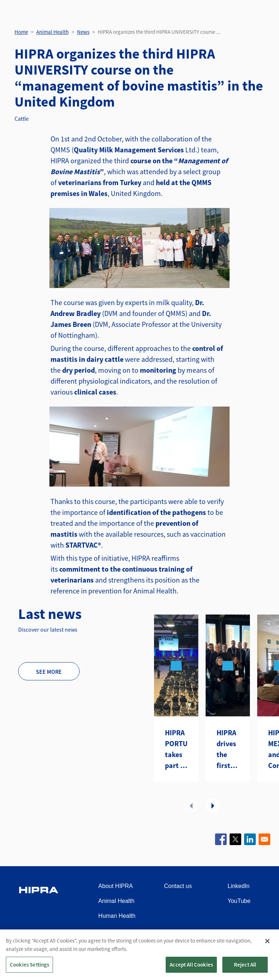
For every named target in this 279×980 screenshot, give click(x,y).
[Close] (267, 947)
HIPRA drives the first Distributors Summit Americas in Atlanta (228, 749)
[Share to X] (235, 839)
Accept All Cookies (191, 971)
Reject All (245, 971)
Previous (191, 805)
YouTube (239, 901)
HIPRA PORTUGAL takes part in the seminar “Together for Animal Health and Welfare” (176, 749)
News (83, 32)
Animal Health (52, 32)
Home (21, 32)
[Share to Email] (264, 839)
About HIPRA (116, 886)
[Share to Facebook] (221, 839)
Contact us (178, 886)
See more (49, 672)
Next (213, 805)
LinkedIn (239, 886)
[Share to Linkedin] (250, 839)
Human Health (117, 916)
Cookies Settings (29, 971)
